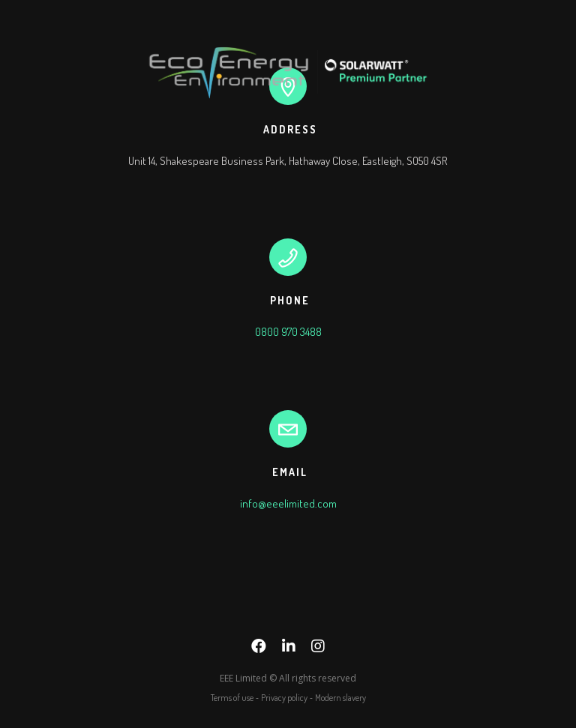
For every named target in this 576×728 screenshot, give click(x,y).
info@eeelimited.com (288, 503)
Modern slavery (340, 698)
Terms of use (232, 698)
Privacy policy (284, 698)
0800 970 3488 (288, 332)
